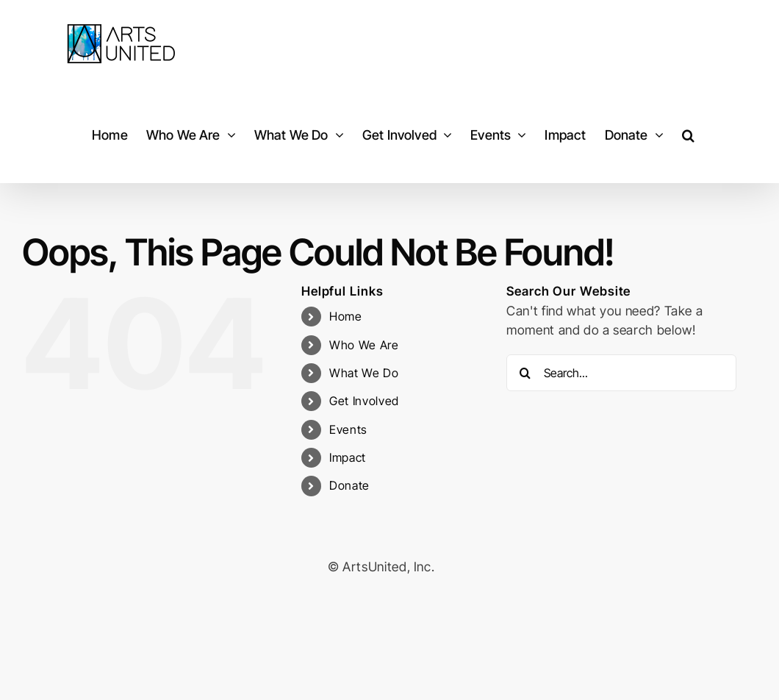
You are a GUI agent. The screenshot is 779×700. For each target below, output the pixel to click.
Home (346, 316)
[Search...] (621, 373)
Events (348, 429)
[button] (688, 135)
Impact (348, 457)
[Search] (525, 373)
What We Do (364, 373)
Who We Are (364, 345)
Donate (349, 485)
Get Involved (364, 401)
